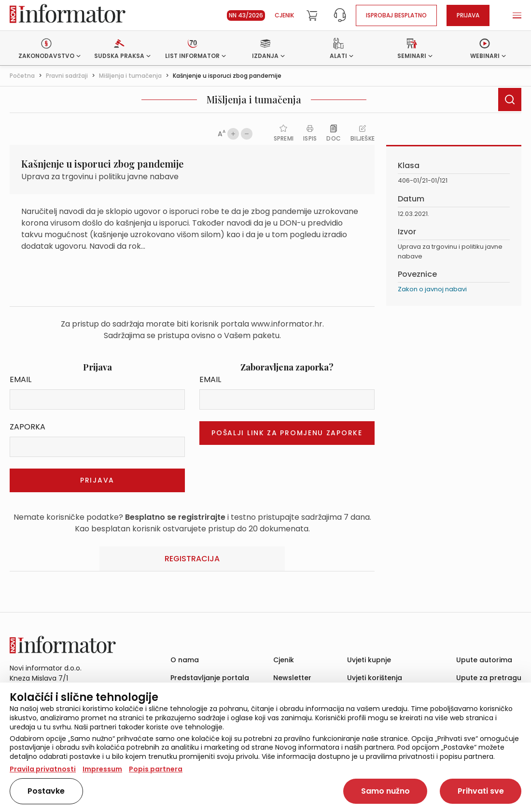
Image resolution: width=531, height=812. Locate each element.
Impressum (102, 769)
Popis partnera (156, 769)
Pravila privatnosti (43, 769)
